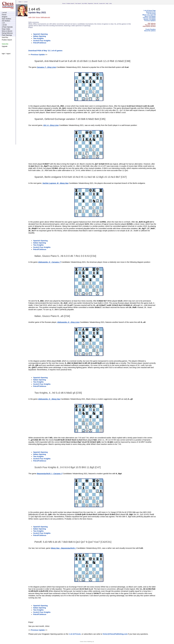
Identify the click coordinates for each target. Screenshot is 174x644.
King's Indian (6, 29)
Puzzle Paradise (151, 29)
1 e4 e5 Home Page (150, 10)
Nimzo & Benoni (7, 31)
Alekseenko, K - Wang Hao (49, 399)
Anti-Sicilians (6, 21)
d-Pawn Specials (7, 27)
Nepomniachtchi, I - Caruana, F (50, 474)
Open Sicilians (6, 19)
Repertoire (91, 3)
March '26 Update (150, 16)
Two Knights (38, 38)
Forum (64, 3)
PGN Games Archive (149, 26)
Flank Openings (7, 35)
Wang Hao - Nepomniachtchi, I (63, 548)
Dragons (5, 17)
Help (107, 3)
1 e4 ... (4, 23)
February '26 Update (149, 18)
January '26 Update (150, 19)
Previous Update (38, 55)
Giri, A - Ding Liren (51, 125)
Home (20, 2)
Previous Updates (150, 21)
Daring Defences (7, 33)
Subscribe (5, 44)
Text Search (78, 3)
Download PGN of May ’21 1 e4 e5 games (45, 51)
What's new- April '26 (149, 15)
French (4, 15)
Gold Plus (5, 37)
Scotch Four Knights (42, 41)
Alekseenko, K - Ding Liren (68, 322)
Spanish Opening (40, 34)
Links (111, 3)
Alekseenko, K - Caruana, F (49, 262)
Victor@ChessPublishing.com (115, 634)
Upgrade (5, 46)
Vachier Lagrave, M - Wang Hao (55, 183)
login (3, 54)
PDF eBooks (152, 23)
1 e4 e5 (25, 2)
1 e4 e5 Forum (151, 13)
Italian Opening (40, 36)
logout (8, 54)
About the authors (150, 31)
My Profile (84, 3)
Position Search (70, 3)
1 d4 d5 (4, 25)
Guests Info (102, 3)
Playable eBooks (150, 25)
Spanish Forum (151, 12)
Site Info (96, 3)
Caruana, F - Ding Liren (46, 67)
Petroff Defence (40, 43)
